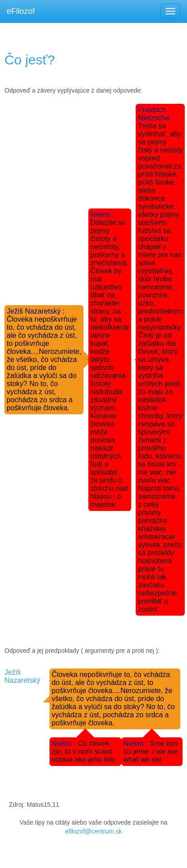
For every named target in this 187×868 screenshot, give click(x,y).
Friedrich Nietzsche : (156, 114)
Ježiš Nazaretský (22, 676)
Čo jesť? (30, 60)
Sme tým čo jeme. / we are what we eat (151, 751)
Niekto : (103, 215)
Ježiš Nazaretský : (36, 311)
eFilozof (21, 11)
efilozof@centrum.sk (93, 831)
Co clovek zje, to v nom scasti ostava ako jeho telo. (85, 751)
